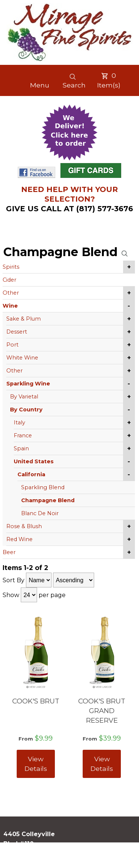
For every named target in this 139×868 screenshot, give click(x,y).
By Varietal (24, 397)
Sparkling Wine (28, 384)
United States (34, 461)
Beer (9, 552)
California (31, 474)
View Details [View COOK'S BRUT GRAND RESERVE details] (102, 764)
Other (11, 293)
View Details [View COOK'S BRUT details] (36, 764)
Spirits (11, 267)
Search (74, 81)
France (23, 435)
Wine (10, 306)
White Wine (22, 358)
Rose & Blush (24, 526)
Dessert (17, 332)
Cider (9, 280)
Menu (40, 85)
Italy (19, 423)
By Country (26, 410)
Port (12, 345)
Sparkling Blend (43, 487)
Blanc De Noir (40, 513)
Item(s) (109, 80)
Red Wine (19, 539)
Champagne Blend (48, 500)
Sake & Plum (24, 319)
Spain (21, 448)
